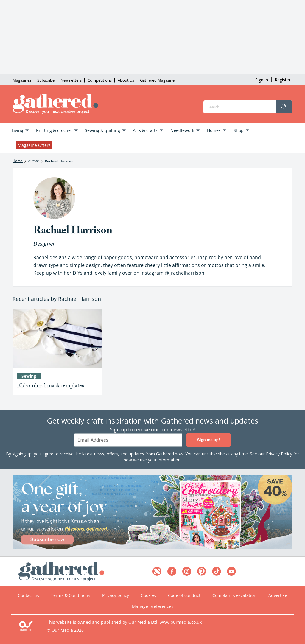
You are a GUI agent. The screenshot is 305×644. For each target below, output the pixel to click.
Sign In (262, 80)
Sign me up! (208, 440)
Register (283, 80)
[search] (284, 107)
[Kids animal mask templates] (57, 339)
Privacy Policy (279, 454)
